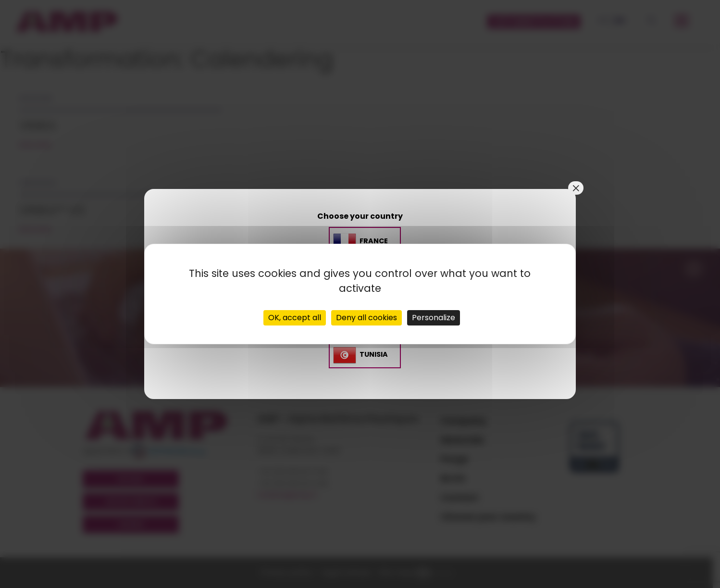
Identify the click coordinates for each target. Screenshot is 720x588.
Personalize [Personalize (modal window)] (434, 318)
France (374, 241)
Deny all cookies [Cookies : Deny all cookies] (366, 318)
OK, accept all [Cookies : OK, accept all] (295, 318)
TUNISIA (374, 354)
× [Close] (576, 188)
